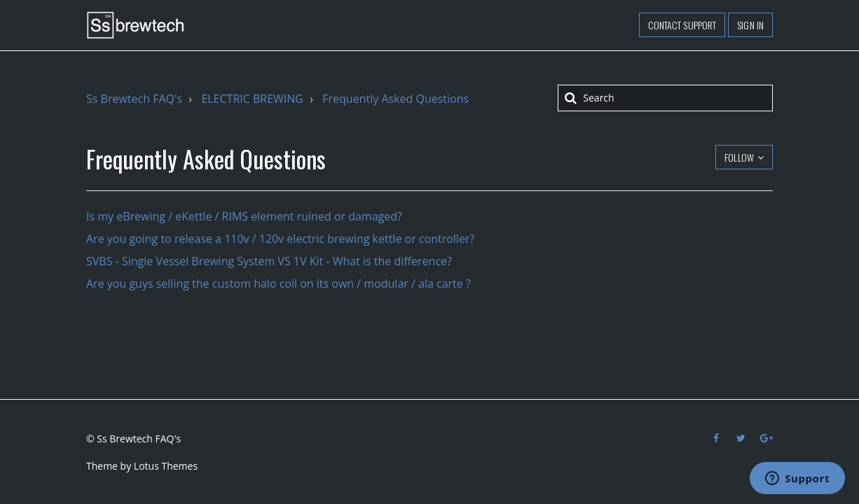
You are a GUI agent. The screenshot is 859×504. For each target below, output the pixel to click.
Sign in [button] (750, 25)
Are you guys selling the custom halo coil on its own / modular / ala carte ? (279, 283)
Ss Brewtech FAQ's (134, 99)
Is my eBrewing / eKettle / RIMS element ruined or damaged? (244, 216)
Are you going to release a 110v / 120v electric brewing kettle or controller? (280, 239)
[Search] (665, 98)
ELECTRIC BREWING (252, 99)
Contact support (682, 25)
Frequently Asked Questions (396, 99)
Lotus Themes (166, 466)
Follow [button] (739, 157)
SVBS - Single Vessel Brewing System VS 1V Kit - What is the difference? (269, 261)
